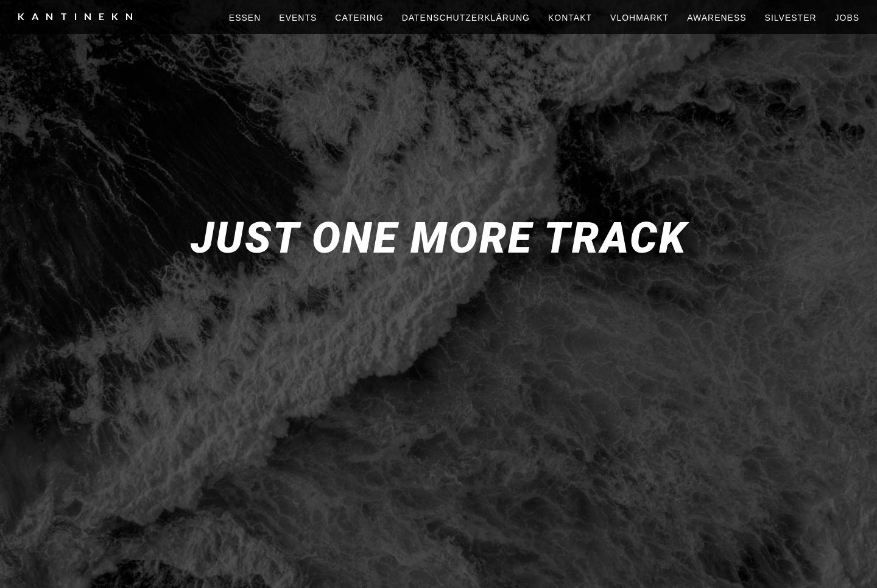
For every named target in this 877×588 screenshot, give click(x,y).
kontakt (570, 18)
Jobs (847, 18)
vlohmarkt (639, 18)
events (298, 18)
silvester (791, 18)
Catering (359, 18)
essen (245, 18)
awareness (717, 18)
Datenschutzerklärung (466, 18)
